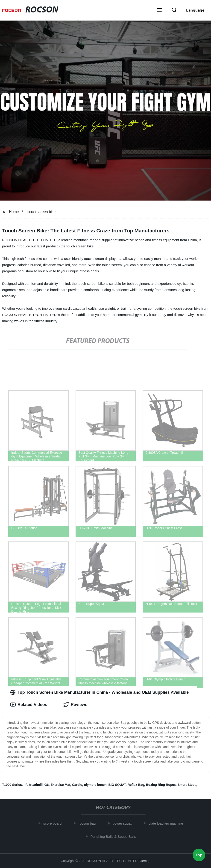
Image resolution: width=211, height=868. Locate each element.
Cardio (77, 785)
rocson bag (89, 823)
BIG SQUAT (117, 785)
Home (14, 212)
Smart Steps (187, 785)
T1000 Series (12, 785)
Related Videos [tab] (29, 705)
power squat (124, 823)
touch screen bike (41, 212)
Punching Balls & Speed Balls (115, 836)
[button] (159, 10)
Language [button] (195, 10)
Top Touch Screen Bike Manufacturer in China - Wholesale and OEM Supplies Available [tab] (99, 692)
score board (54, 823)
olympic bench (95, 785)
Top (199, 856)
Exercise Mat (60, 785)
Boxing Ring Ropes (161, 785)
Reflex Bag (136, 785)
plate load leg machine (168, 823)
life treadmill (33, 785)
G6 (47, 785)
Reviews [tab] (75, 705)
